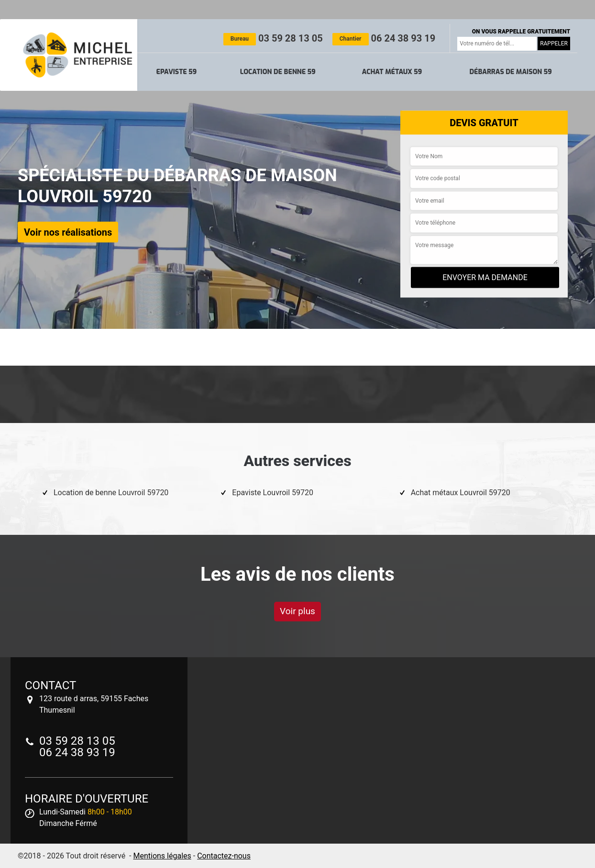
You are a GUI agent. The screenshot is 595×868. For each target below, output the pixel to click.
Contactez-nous (224, 856)
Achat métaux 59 (392, 72)
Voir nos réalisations (68, 232)
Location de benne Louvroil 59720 (111, 493)
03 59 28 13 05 (273, 38)
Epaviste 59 (177, 72)
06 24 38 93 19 (384, 38)
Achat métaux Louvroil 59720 (461, 493)
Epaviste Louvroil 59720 (273, 493)
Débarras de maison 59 (510, 72)
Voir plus (297, 611)
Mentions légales (162, 856)
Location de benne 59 (278, 72)
